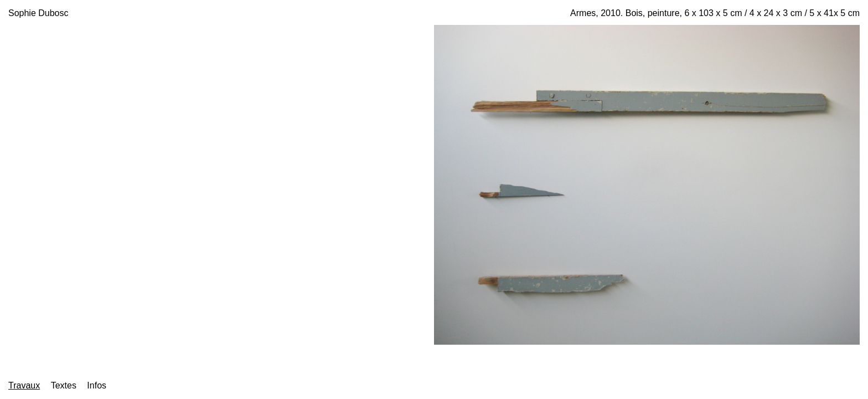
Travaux (24, 385)
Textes (64, 385)
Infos (97, 385)
